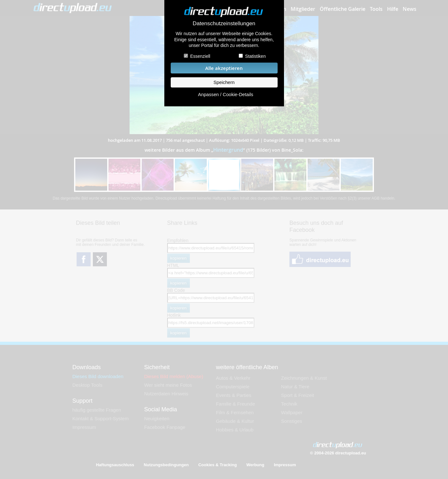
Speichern (224, 82)
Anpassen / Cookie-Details (225, 95)
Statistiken (255, 56)
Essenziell (200, 56)
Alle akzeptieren (224, 68)
